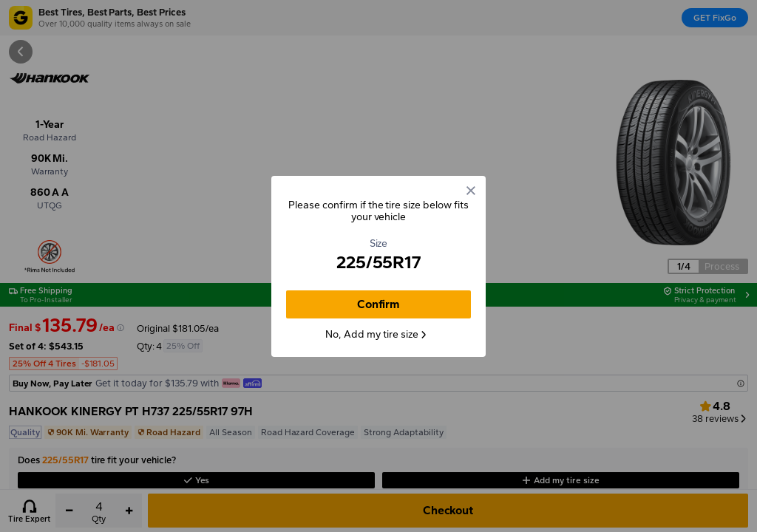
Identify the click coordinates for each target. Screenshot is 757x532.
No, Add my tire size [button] (376, 334)
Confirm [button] (379, 304)
